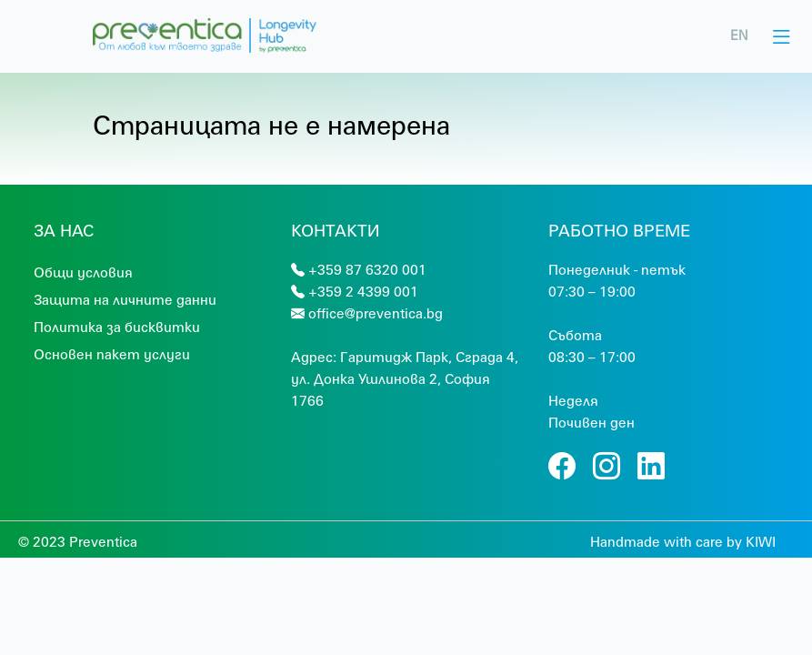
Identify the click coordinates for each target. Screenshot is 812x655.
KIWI (761, 541)
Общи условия (83, 272)
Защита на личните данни (125, 299)
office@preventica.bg (376, 313)
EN (739, 35)
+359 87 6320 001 (367, 269)
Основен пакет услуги (112, 354)
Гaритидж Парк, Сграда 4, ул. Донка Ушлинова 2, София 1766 (405, 378)
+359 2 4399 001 (363, 291)
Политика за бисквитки (117, 327)
